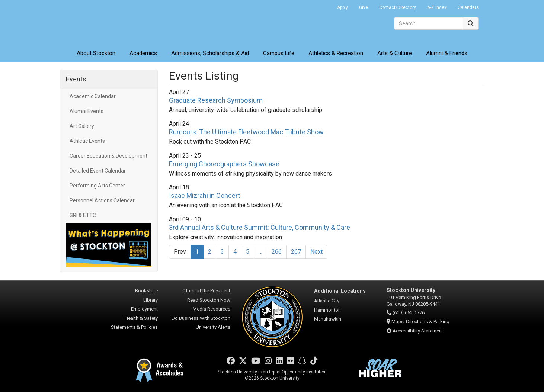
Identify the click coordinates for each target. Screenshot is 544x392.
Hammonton (327, 310)
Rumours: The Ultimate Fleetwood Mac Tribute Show (246, 132)
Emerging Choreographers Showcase (224, 164)
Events (76, 79)
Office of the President (206, 291)
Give (364, 7)
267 (296, 252)
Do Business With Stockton (201, 318)
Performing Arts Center (97, 186)
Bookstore (146, 291)
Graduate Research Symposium (216, 100)
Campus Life (279, 53)
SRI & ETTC (83, 215)
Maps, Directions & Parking (420, 322)
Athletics (336, 53)
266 (277, 252)
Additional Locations (340, 291)
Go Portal (322, 6)
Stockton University (114, 22)
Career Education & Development (108, 156)
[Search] (429, 23)
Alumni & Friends (447, 53)
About (96, 53)
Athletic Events (87, 141)
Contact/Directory (398, 7)
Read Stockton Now (209, 300)
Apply (343, 7)
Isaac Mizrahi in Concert (204, 195)
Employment (144, 309)
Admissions (210, 53)
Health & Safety (141, 318)
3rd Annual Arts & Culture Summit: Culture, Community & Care (260, 227)
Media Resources (212, 309)
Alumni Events (87, 111)
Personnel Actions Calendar (102, 200)
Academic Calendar (93, 96)
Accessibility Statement (418, 331)
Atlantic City (327, 301)
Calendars (468, 7)
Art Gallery (82, 126)
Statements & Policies (134, 327)
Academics (143, 53)
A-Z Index (437, 7)
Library (151, 300)
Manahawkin (328, 319)
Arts (395, 53)
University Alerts (213, 327)
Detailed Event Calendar (98, 171)
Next (316, 252)
